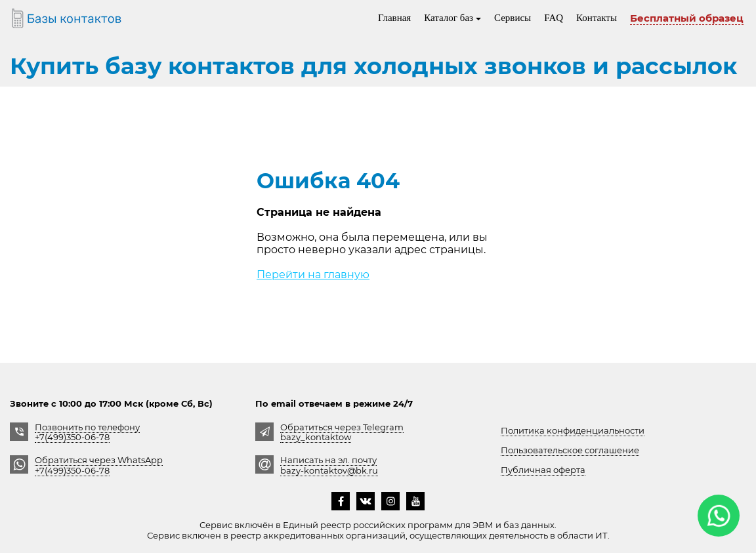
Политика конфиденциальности (573, 430)
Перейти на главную (313, 275)
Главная (394, 18)
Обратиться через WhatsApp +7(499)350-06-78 (99, 465)
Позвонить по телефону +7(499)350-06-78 (87, 432)
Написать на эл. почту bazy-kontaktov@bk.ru (329, 465)
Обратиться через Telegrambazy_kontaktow (342, 432)
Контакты (597, 18)
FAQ (554, 18)
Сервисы (513, 18)
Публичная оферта (543, 470)
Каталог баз (452, 18)
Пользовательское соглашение (570, 450)
